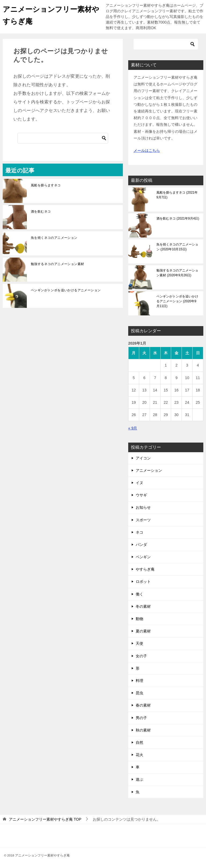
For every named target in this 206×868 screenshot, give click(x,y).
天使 (139, 643)
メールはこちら (147, 150)
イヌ (139, 483)
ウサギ (141, 495)
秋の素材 (143, 730)
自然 (139, 742)
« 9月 (133, 428)
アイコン (143, 458)
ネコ (139, 532)
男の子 (141, 718)
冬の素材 (143, 606)
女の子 (141, 656)
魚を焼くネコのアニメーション (54, 238)
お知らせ (143, 507)
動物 (139, 619)
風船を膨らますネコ (46, 185)
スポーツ (143, 520)
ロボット (143, 582)
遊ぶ (139, 779)
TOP (45, 819)
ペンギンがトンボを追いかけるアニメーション (66, 290)
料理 (139, 681)
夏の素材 (143, 631)
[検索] (63, 138)
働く (139, 594)
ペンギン (143, 557)
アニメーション (149, 470)
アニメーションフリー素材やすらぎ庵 (48, 14)
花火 (139, 755)
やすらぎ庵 (145, 569)
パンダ (141, 545)
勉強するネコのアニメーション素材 (57, 264)
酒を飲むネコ (41, 212)
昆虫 (139, 693)
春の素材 (143, 705)
